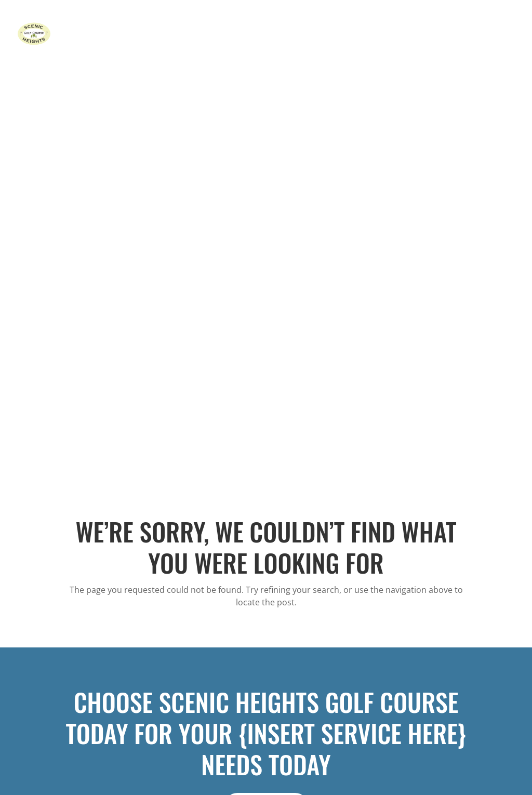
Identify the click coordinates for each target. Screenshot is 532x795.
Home (254, 34)
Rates (322, 34)
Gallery (457, 34)
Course (288, 34)
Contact (496, 34)
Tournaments (368, 34)
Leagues (417, 34)
